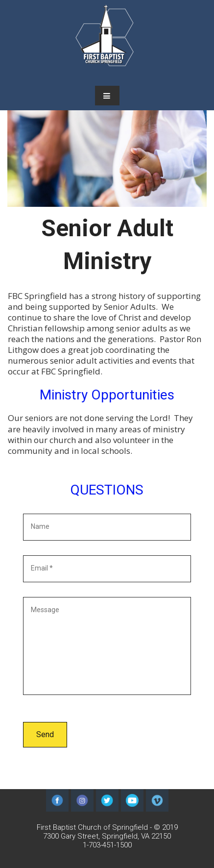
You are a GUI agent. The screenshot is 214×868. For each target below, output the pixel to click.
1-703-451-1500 (107, 845)
